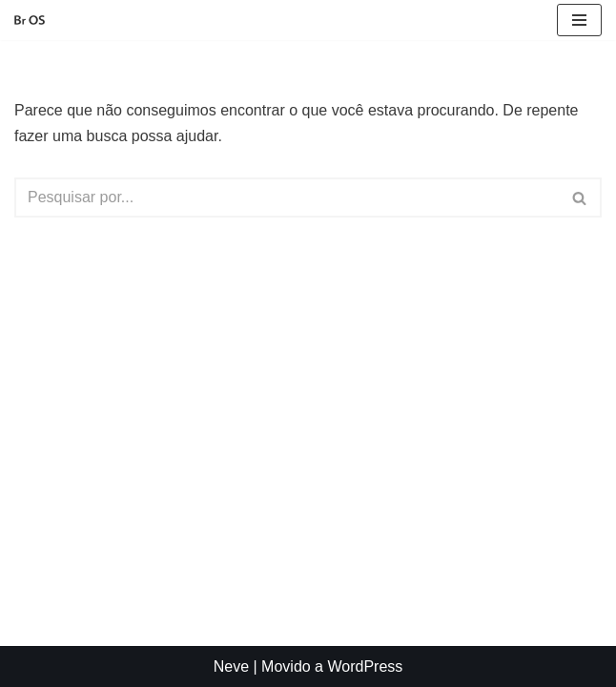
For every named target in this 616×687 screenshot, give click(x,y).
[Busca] (287, 198)
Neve (231, 666)
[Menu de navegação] (579, 20)
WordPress (365, 666)
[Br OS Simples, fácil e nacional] (30, 21)
